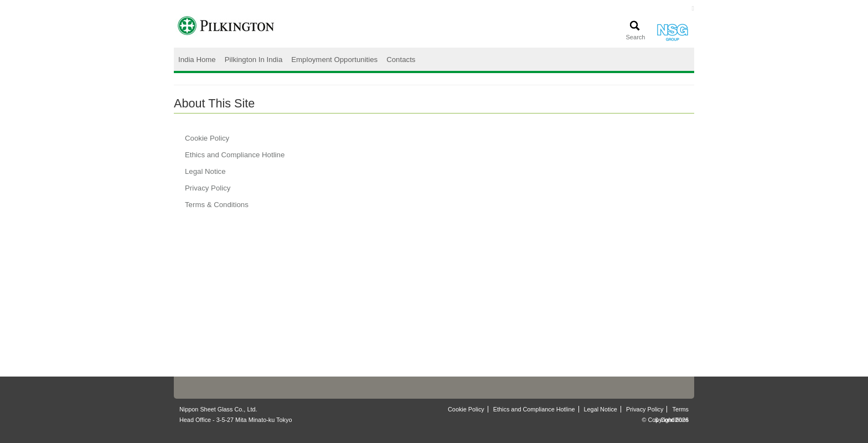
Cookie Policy (207, 138)
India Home (197, 60)
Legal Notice (205, 171)
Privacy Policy (208, 188)
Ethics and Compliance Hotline (235, 155)
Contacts (401, 60)
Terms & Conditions (217, 205)
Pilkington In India (254, 60)
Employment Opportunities (334, 60)
